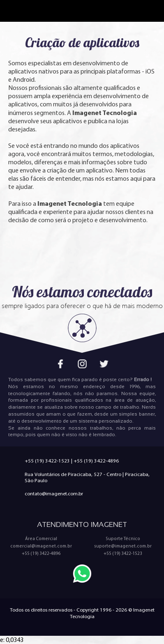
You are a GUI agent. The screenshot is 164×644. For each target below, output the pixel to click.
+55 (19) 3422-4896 (96, 461)
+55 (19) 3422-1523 (47, 461)
